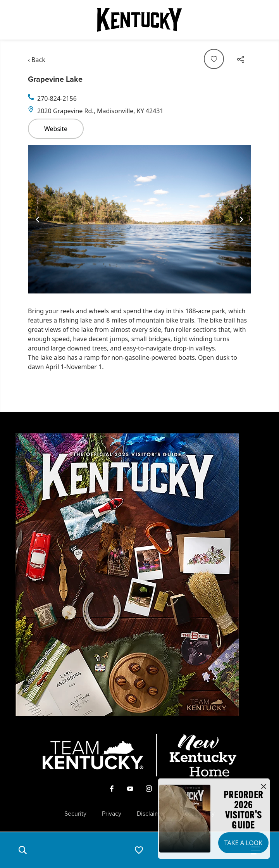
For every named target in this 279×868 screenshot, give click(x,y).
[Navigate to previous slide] (38, 219)
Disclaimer (151, 814)
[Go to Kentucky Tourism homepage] (139, 20)
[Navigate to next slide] (241, 219)
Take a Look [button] (243, 843)
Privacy (112, 814)
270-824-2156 (57, 98)
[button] (22, 850)
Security (75, 814)
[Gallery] (139, 219)
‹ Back (37, 60)
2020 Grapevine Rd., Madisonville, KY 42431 (100, 111)
